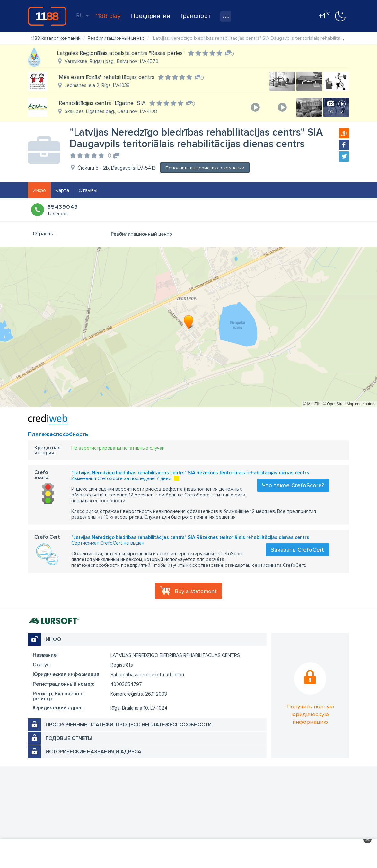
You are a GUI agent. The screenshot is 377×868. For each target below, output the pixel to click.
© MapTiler (312, 404)
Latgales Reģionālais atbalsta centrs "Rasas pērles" (121, 53)
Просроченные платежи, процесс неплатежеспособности (129, 725)
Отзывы (88, 190)
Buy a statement (196, 591)
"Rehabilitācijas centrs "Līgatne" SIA (101, 103)
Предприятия (150, 16)
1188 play (108, 16)
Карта (62, 190)
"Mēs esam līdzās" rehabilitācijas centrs (106, 77)
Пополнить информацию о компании (205, 168)
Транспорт (195, 16)
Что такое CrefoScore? (293, 485)
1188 (47, 16)
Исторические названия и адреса (93, 752)
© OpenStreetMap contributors (349, 404)
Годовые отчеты (69, 738)
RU (82, 15)
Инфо (39, 190)
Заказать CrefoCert (297, 550)
